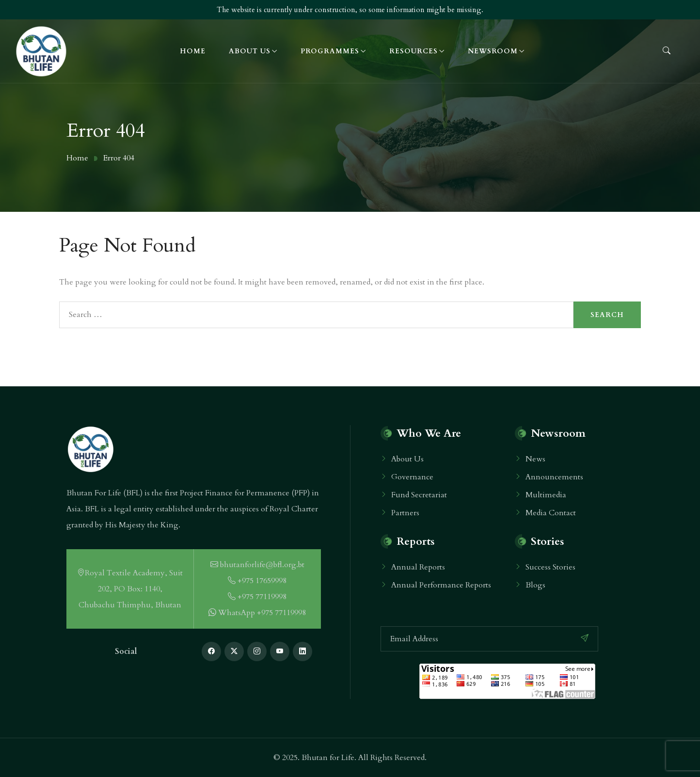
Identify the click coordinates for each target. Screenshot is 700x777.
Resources (414, 51)
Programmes (330, 51)
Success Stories (550, 567)
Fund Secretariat (419, 495)
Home (193, 51)
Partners (405, 513)
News (535, 459)
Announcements (554, 477)
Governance (412, 477)
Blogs (535, 585)
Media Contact (551, 513)
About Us (250, 51)
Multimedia (546, 495)
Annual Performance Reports (441, 585)
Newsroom (493, 51)
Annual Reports (418, 567)
